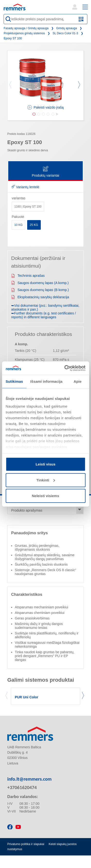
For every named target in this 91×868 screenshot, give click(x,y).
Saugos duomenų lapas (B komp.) (40, 290)
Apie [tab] (78, 381)
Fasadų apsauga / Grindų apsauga (26, 28)
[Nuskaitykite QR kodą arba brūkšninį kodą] (81, 19)
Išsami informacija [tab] (46, 381)
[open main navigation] (85, 7)
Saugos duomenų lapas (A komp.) (40, 283)
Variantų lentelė (25, 187)
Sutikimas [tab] (14, 381)
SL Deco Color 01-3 (65, 33)
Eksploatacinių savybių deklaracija (40, 297)
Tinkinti (46, 480)
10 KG (18, 225)
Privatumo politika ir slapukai (26, 844)
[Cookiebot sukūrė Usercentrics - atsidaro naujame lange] (65, 368)
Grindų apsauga (67, 28)
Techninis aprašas (28, 276)
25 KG (34, 225)
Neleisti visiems (45, 496)
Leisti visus (46, 464)
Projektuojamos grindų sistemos (24, 33)
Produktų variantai (45, 172)
